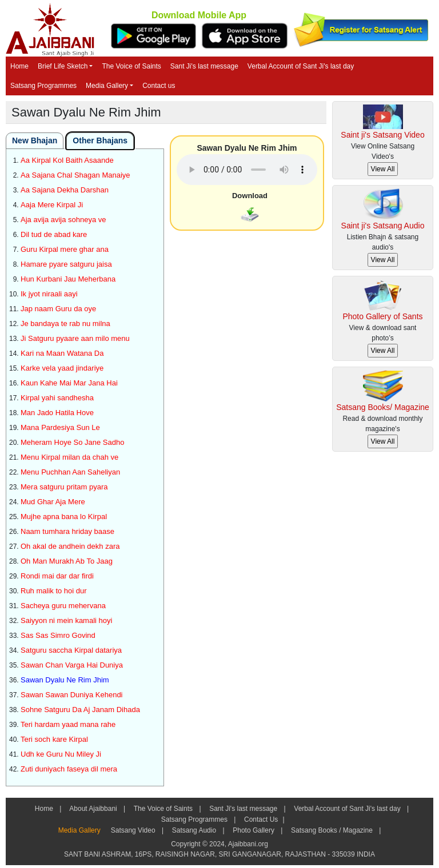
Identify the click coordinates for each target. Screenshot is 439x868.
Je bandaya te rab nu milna (65, 324)
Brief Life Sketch (63, 66)
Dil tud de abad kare (54, 234)
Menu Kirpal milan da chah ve (69, 457)
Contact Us (260, 819)
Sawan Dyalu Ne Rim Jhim (65, 680)
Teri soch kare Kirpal (54, 739)
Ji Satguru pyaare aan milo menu (75, 338)
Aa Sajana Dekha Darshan (65, 190)
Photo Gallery (254, 830)
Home (19, 66)
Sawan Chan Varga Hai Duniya (72, 665)
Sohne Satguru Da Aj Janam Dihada (80, 710)
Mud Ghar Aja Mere (53, 502)
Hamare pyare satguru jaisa (66, 264)
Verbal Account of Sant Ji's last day (301, 66)
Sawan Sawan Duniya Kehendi (72, 695)
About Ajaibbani (93, 809)
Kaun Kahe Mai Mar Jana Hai (69, 383)
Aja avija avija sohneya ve (63, 220)
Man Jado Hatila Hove (57, 413)
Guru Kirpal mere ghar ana (65, 249)
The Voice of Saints (131, 66)
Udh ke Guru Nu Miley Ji (61, 754)
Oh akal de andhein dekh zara (70, 546)
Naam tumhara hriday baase (67, 531)
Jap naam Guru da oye (58, 309)
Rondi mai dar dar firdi (57, 576)
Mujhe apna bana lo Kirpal (64, 517)
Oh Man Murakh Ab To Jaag (67, 561)
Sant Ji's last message (204, 66)
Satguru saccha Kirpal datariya (71, 650)
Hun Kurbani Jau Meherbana (68, 279)
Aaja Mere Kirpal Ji (52, 205)
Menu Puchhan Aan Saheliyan (70, 472)
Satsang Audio (194, 830)
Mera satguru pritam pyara (64, 487)
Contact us (159, 86)
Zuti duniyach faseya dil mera (69, 769)
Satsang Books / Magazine (332, 830)
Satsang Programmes (43, 86)
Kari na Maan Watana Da (62, 353)
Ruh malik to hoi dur (54, 591)
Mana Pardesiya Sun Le (60, 427)
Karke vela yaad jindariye (62, 368)
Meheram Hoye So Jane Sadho (72, 442)
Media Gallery (107, 86)
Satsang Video (133, 830)
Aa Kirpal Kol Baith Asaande (67, 160)
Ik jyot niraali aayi (49, 294)
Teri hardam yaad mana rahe (68, 724)
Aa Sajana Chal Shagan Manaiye (75, 175)
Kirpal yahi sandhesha (57, 398)
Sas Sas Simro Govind (58, 635)
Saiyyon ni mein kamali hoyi (66, 620)
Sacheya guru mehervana (63, 606)
